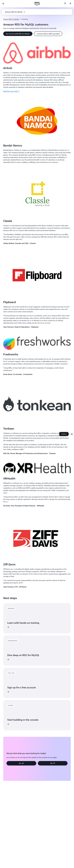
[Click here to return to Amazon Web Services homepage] (37, 4)
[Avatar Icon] (70, 4)
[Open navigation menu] (3, 4)
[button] (15, 12)
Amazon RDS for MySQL (11, 19)
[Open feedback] (72, 434)
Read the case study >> (11, 91)
